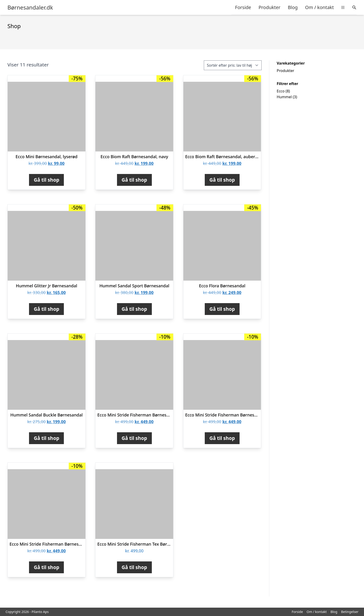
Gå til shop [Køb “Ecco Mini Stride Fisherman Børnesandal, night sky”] (46, 567)
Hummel (284, 97)
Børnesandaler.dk (30, 7)
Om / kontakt (319, 7)
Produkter (270, 7)
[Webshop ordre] (233, 65)
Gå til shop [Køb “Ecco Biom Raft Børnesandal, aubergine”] (222, 180)
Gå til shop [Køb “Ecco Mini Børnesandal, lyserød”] (46, 180)
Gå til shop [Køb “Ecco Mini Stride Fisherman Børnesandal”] (222, 438)
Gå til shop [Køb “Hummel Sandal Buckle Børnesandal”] (46, 438)
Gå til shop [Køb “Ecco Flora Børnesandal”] (222, 309)
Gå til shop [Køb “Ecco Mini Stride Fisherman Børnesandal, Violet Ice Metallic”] (134, 438)
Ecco (281, 91)
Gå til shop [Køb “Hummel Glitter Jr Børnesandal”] (46, 309)
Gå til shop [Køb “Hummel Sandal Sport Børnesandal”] (134, 309)
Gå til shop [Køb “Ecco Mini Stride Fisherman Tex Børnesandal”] (134, 567)
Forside (243, 7)
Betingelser (350, 612)
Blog (293, 7)
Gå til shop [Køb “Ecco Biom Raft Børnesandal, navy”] (134, 180)
